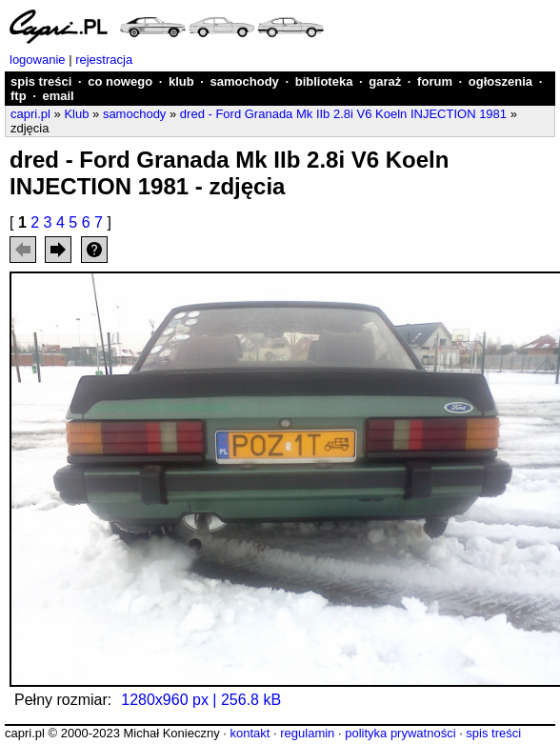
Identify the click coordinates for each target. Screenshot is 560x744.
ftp (19, 96)
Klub (76, 114)
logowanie (38, 60)
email (58, 96)
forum (435, 81)
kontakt (250, 733)
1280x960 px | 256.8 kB (201, 700)
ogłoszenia (500, 81)
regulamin (307, 733)
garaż (385, 81)
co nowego (120, 81)
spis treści (41, 81)
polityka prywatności (400, 733)
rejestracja (104, 60)
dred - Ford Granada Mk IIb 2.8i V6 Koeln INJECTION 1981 (343, 114)
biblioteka (324, 81)
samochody (245, 81)
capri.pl (30, 114)
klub (181, 81)
